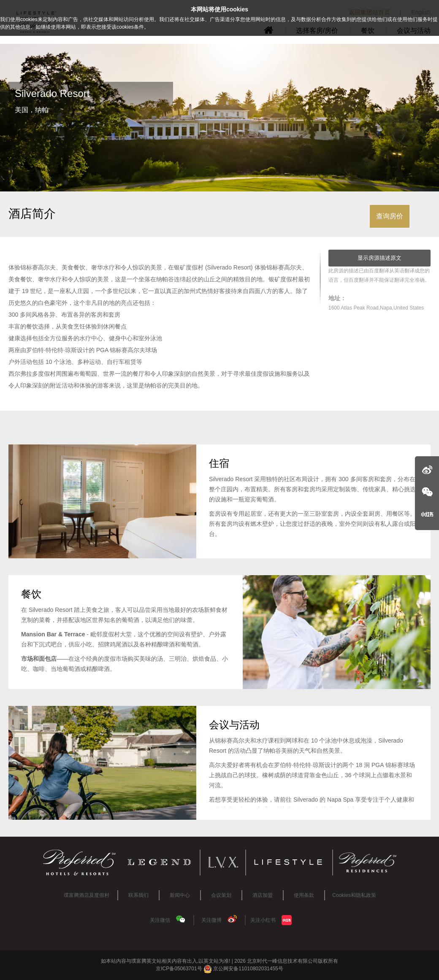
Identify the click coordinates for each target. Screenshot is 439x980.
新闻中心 (180, 895)
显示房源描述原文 (379, 258)
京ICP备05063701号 (179, 969)
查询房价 (390, 216)
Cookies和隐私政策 (354, 895)
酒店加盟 (263, 895)
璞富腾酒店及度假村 (87, 895)
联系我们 (138, 895)
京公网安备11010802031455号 (243, 969)
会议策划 (221, 895)
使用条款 (304, 895)
